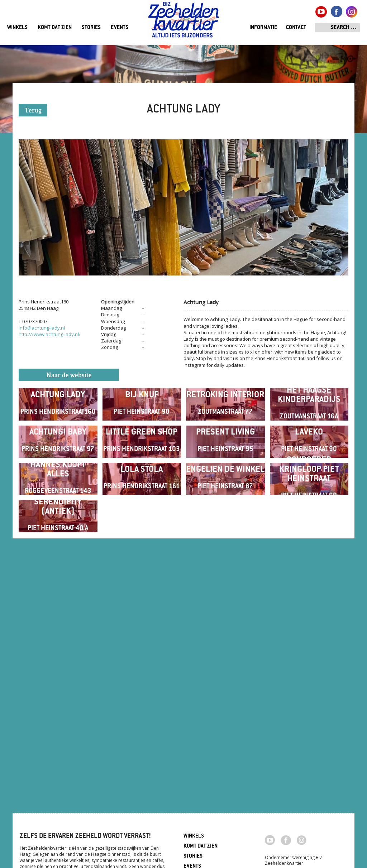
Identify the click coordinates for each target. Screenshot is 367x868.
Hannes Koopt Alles (58, 611)
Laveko (309, 517)
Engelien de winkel (225, 611)
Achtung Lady (58, 424)
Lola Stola (142, 611)
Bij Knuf (142, 424)
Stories (91, 28)
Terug (33, 111)
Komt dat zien (55, 28)
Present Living (225, 517)
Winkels (17, 28)
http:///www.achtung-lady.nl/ (50, 334)
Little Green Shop (142, 517)
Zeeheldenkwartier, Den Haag (184, 22)
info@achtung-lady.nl (42, 328)
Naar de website (69, 376)
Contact (296, 28)
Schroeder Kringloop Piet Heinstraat (309, 611)
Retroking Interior (225, 424)
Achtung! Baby (58, 517)
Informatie (263, 28)
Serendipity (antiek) (58, 705)
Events (120, 28)
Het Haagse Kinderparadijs (309, 424)
